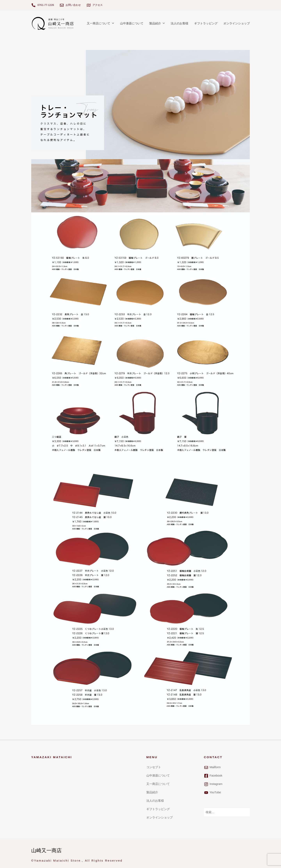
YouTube (215, 792)
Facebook (216, 775)
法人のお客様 (180, 23)
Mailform (215, 767)
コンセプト (154, 767)
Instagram (216, 784)
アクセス (99, 5)
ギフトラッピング (206, 23)
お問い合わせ (74, 5)
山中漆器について (132, 23)
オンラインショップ (237, 23)
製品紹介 (155, 23)
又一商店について (99, 23)
